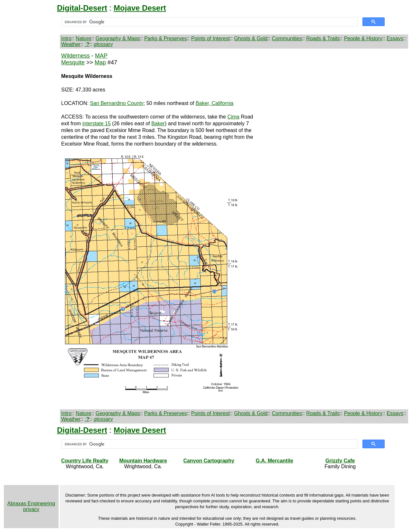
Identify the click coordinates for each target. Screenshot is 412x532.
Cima (233, 117)
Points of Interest (211, 38)
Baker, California (215, 103)
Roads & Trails (323, 38)
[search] (209, 22)
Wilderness (75, 56)
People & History (363, 38)
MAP (101, 56)
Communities (287, 38)
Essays (395, 38)
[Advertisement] (31, 155)
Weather (71, 44)
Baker (158, 123)
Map (100, 62)
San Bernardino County (117, 103)
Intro (66, 38)
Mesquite (73, 62)
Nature (83, 38)
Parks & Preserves (165, 38)
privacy (31, 509)
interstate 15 (97, 123)
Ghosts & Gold (251, 38)
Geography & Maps (118, 38)
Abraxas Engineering (31, 503)
